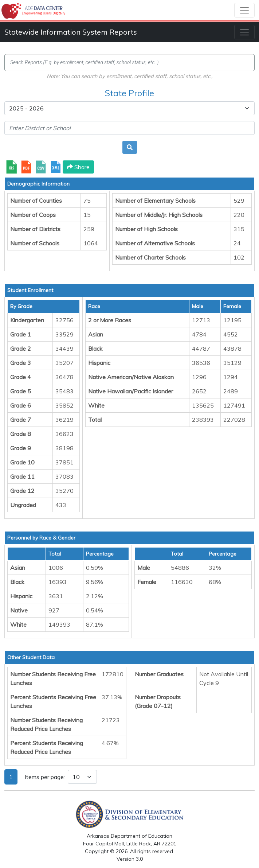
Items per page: (45, 777)
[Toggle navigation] (244, 10)
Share (78, 167)
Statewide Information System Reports (71, 32)
